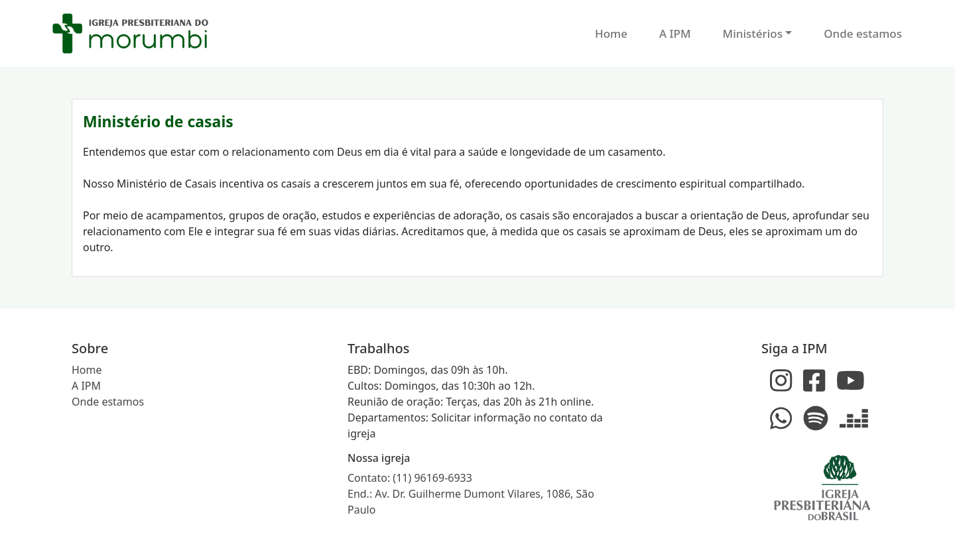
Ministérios (753, 33)
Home (611, 33)
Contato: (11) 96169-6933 (410, 478)
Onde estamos (863, 33)
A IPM (675, 33)
